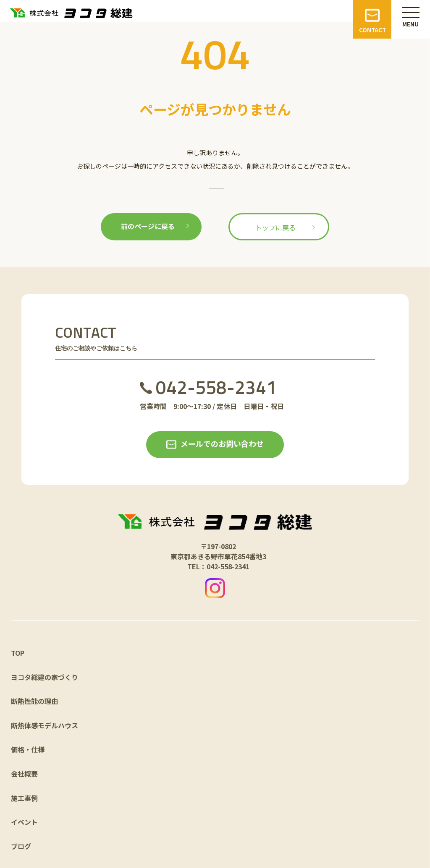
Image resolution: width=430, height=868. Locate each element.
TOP (18, 653)
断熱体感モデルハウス (45, 725)
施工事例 (24, 798)
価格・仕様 (28, 749)
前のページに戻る (148, 226)
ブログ (21, 846)
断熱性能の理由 (34, 701)
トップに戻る (275, 227)
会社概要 (24, 774)
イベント (24, 822)
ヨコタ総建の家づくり (45, 677)
